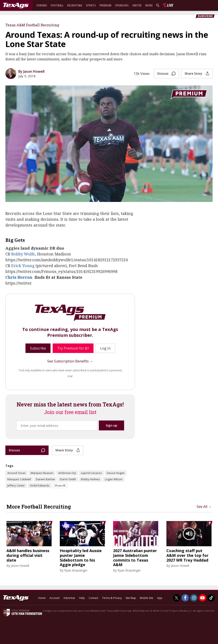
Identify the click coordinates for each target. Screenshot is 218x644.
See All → (204, 507)
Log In (177, 16)
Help (82, 598)
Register (188, 16)
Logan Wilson (114, 479)
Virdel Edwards (40, 485)
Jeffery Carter (16, 485)
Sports (91, 5)
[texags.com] (16, 6)
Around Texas (17, 473)
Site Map (131, 598)
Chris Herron (19, 277)
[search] (159, 5)
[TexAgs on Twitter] (177, 598)
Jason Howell (20, 566)
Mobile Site (147, 598)
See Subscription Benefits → (70, 361)
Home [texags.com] (42, 598)
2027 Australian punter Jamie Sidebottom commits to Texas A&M (135, 558)
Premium (105, 5)
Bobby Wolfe (23, 254)
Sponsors (122, 5)
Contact (93, 598)
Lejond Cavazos (91, 473)
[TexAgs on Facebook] (185, 598)
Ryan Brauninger (76, 570)
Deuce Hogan (116, 473)
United (137, 5)
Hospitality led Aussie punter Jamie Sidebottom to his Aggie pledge (81, 558)
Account (55, 598)
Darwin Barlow (45, 479)
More (149, 5)
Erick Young (23, 266)
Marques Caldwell (19, 479)
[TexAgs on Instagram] (194, 598)
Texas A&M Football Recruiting (32, 25)
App (160, 598)
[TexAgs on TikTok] (211, 598)
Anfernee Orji (67, 473)
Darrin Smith (68, 479)
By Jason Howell (31, 71)
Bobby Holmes (90, 479)
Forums (42, 5)
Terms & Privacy (112, 598)
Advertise (69, 598)
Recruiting (75, 5)
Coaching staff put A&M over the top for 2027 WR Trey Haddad (187, 555)
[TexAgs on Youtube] (202, 598)
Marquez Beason (42, 473)
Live (170, 5)
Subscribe (38, 348)
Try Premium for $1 (73, 348)
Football (57, 5)
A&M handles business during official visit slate (28, 555)
